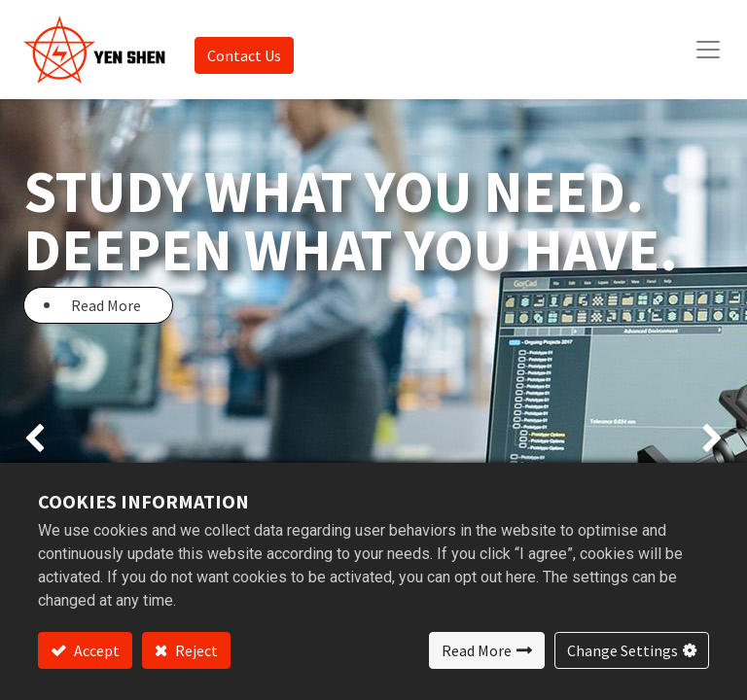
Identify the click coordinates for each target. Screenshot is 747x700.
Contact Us (244, 55)
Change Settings (622, 650)
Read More (477, 650)
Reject (195, 650)
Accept (95, 650)
